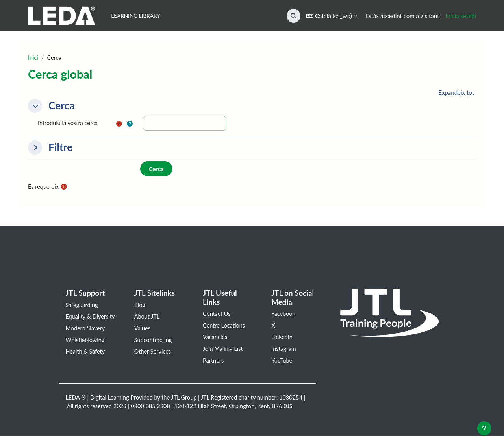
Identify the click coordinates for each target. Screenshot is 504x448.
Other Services (153, 354)
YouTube (282, 363)
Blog (140, 306)
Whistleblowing (86, 351)
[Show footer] (484, 428)
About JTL (147, 318)
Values (143, 330)
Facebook (284, 315)
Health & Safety (86, 363)
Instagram (284, 351)
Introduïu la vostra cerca (69, 124)
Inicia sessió (461, 16)
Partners (214, 363)
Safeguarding (82, 306)
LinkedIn (282, 339)
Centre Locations (225, 327)
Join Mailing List (223, 351)
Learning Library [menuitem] (135, 16)
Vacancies (216, 339)
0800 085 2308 (181, 409)
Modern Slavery (86, 339)
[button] (294, 16)
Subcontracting (154, 342)
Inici (33, 58)
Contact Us (217, 315)
